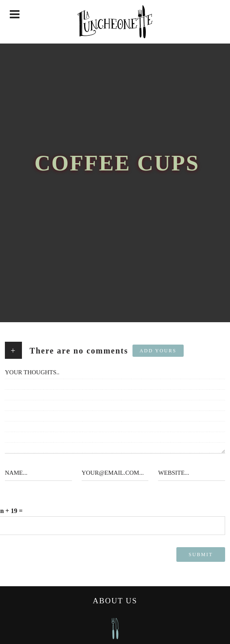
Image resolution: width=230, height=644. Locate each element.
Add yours (158, 351)
